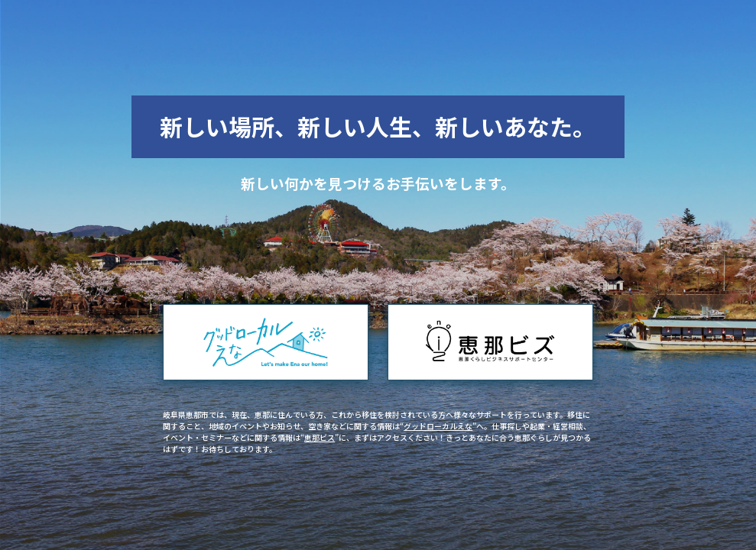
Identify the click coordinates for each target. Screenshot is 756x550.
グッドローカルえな (438, 426)
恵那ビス (320, 437)
